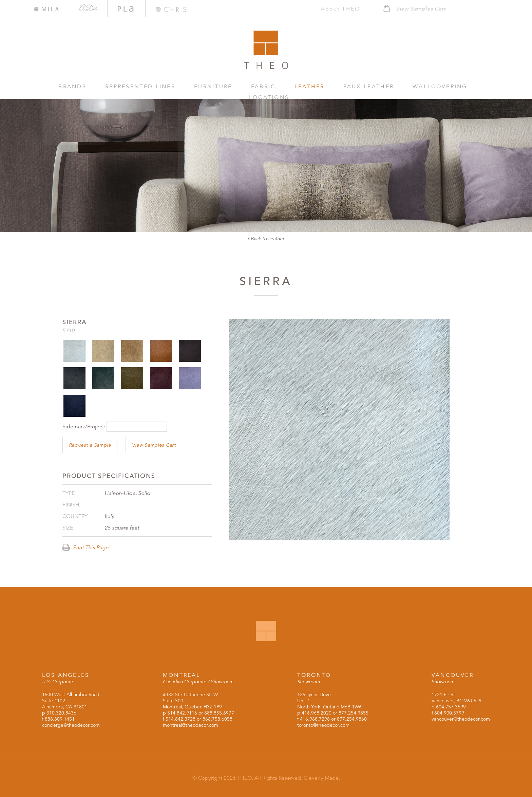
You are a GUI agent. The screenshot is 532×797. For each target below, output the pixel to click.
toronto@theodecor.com (323, 725)
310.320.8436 (61, 713)
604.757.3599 (451, 707)
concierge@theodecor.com (71, 725)
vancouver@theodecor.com (461, 719)
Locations (455, 86)
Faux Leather (332, 86)
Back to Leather (266, 239)
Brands (71, 86)
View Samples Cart (154, 445)
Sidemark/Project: (84, 427)
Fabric (241, 86)
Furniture (197, 86)
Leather (280, 86)
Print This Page (85, 548)
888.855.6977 (219, 713)
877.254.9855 (354, 713)
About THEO (335, 9)
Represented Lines (132, 86)
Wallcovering (395, 86)
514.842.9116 (182, 713)
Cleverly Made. (322, 778)
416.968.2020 (317, 713)
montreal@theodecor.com (191, 725)
